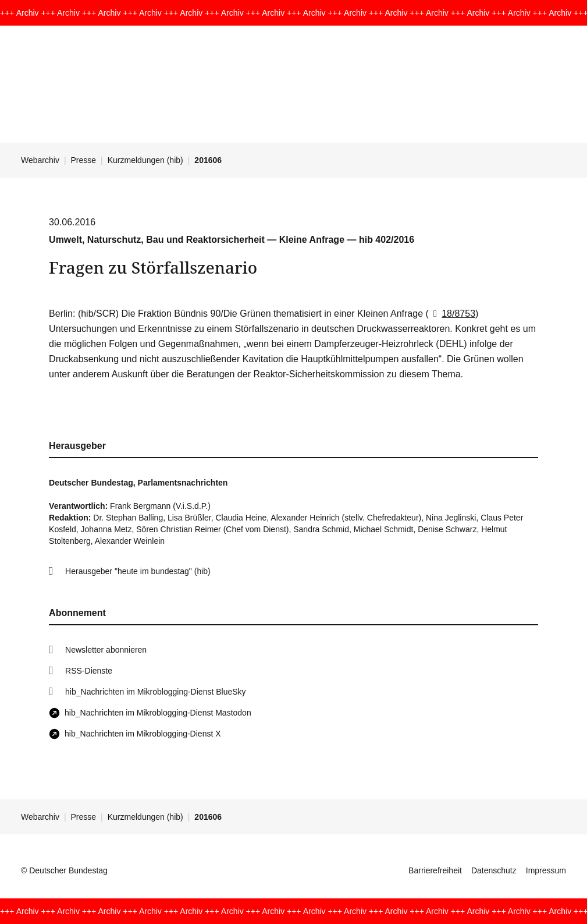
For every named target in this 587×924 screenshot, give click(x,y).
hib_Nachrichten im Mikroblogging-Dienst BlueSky (155, 692)
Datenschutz (494, 870)
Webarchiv (40, 160)
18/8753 (452, 314)
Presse (84, 160)
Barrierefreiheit (435, 870)
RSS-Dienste (89, 671)
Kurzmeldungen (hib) (145, 160)
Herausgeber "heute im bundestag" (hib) (138, 571)
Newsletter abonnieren (106, 650)
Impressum (546, 870)
